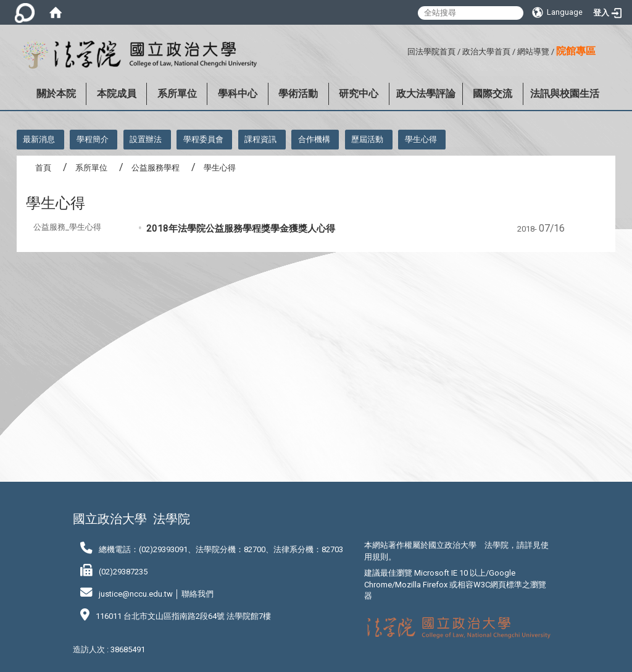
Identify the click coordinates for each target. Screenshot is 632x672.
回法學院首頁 (431, 52)
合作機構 (314, 139)
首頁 (43, 168)
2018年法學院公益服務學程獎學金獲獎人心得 (241, 229)
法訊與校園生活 (565, 94)
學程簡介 (93, 139)
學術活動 (298, 94)
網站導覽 (533, 52)
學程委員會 (203, 139)
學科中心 (238, 94)
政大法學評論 (426, 94)
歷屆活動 (367, 139)
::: (403, 50)
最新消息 (39, 139)
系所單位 (177, 94)
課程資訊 (260, 139)
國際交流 (493, 94)
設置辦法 (146, 139)
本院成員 (117, 94)
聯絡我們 (197, 594)
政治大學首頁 (486, 52)
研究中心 (359, 94)
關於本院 (56, 94)
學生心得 (421, 139)
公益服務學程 (156, 168)
